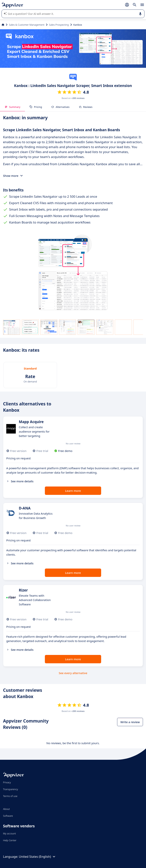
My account (10, 833)
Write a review (130, 722)
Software (8, 816)
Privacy (7, 782)
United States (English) (38, 857)
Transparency (11, 789)
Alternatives (60, 107)
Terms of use (10, 796)
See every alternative (73, 673)
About (6, 809)
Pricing (36, 107)
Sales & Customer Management (27, 25)
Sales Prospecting (59, 25)
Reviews (86, 107)
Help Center (10, 840)
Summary (12, 107)
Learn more (73, 491)
